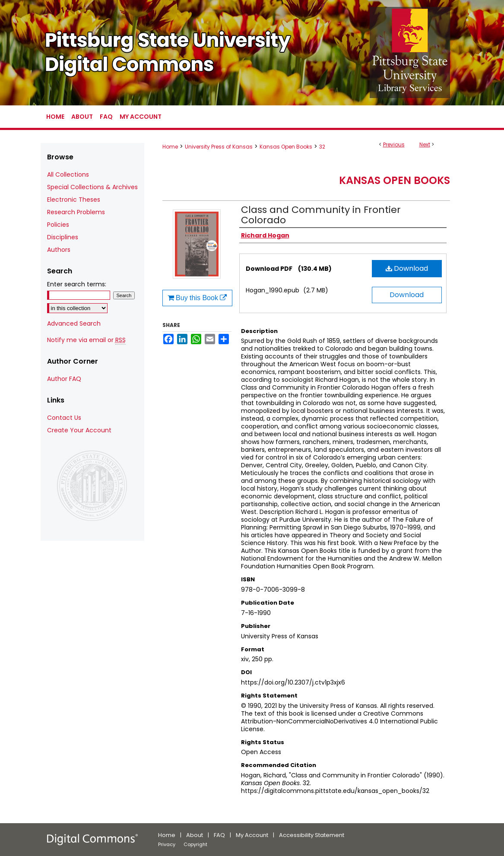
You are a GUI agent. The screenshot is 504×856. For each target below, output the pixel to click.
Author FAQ (64, 379)
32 (322, 147)
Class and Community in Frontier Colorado (321, 215)
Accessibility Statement (312, 835)
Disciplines (63, 237)
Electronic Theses (74, 200)
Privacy (167, 844)
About (195, 835)
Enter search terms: (77, 284)
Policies (58, 225)
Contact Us (64, 418)
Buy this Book (197, 298)
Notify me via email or (86, 340)
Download (407, 268)
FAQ (219, 835)
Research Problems (76, 212)
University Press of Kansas (219, 147)
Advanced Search (74, 323)
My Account (252, 835)
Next (425, 144)
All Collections (68, 174)
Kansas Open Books (286, 147)
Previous (394, 144)
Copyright (195, 844)
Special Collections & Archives (92, 187)
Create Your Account (79, 430)
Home (170, 147)
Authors (59, 250)
